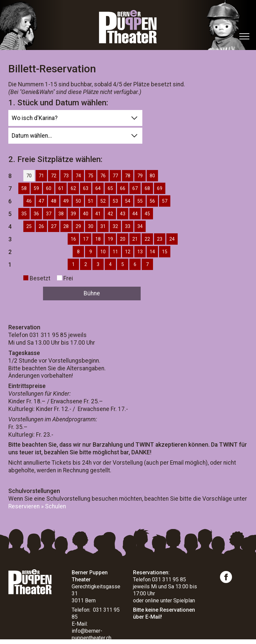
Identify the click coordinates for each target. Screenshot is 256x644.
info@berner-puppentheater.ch (91, 634)
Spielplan (184, 600)
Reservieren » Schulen (37, 506)
